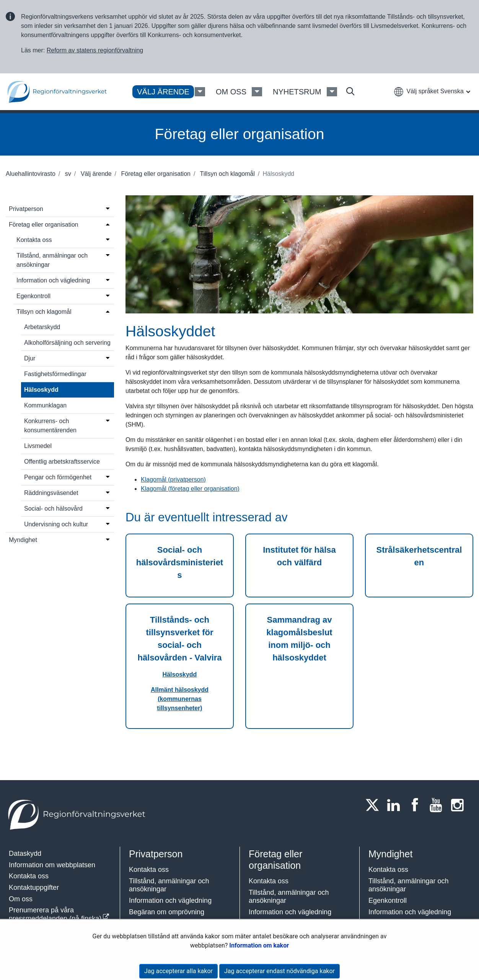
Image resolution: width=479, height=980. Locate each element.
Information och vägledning (53, 280)
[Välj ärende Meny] (200, 92)
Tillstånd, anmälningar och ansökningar (52, 260)
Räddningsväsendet (51, 493)
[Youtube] (438, 805)
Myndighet (23, 540)
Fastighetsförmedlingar (55, 374)
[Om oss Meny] (257, 92)
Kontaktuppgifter (34, 888)
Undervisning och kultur (56, 524)
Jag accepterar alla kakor (178, 971)
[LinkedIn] (396, 805)
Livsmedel (38, 446)
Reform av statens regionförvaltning (95, 50)
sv (67, 174)
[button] (432, 91)
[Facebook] (417, 805)
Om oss (21, 899)
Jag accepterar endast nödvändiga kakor (279, 971)
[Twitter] (375, 805)
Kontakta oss (34, 240)
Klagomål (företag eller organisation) (190, 489)
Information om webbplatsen (52, 865)
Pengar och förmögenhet (58, 477)
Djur (30, 358)
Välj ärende (95, 174)
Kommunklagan (45, 405)
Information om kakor (259, 945)
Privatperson (26, 209)
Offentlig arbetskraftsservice (62, 462)
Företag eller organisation (155, 174)
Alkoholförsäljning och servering (67, 343)
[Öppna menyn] (108, 208)
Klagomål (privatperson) (173, 479)
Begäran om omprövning (167, 912)
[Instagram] (459, 805)
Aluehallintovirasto (31, 174)
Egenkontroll (33, 296)
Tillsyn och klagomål (226, 174)
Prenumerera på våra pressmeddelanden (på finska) (55, 914)
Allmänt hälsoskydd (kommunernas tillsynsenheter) (180, 699)
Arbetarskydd (42, 327)
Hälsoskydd (41, 390)
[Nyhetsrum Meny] (332, 92)
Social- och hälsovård (53, 509)
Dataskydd (25, 853)
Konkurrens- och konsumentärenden (50, 426)
